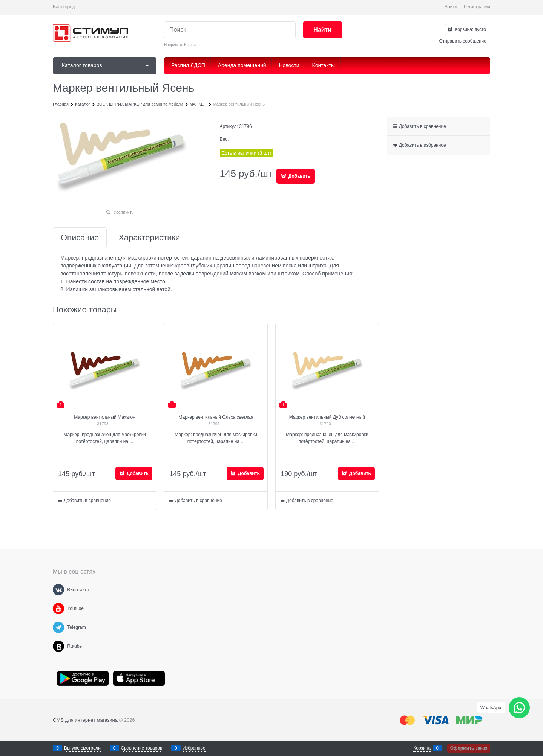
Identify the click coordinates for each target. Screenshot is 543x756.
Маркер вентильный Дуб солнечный (327, 417)
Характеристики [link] (149, 238)
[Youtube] (58, 608)
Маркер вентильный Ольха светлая (216, 417)
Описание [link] (80, 238)
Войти (451, 7)
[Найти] (323, 30)
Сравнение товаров (142, 748)
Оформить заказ (469, 748)
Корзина (422, 748)
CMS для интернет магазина (85, 720)
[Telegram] (58, 627)
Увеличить (124, 212)
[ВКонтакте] (58, 590)
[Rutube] (58, 646)
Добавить (298, 176)
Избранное (194, 748)
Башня (190, 45)
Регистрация (477, 7)
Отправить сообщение (463, 41)
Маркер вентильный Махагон (105, 417)
